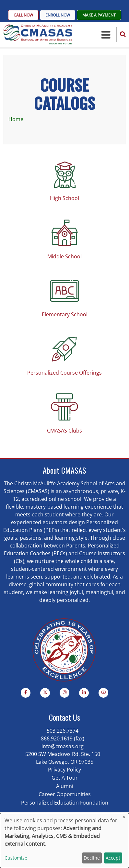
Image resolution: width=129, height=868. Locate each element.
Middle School (64, 256)
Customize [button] (16, 858)
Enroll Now (58, 15)
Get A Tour (65, 778)
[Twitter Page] (45, 693)
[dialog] (64, 840)
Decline (92, 858)
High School (64, 198)
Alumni (65, 786)
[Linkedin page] (84, 693)
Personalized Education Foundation (65, 803)
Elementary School (65, 314)
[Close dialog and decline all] (124, 817)
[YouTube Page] (103, 693)
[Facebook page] (26, 693)
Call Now (23, 15)
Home (16, 119)
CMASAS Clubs (64, 431)
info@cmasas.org (63, 746)
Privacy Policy (64, 770)
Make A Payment (99, 15)
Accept (113, 858)
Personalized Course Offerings (64, 373)
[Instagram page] (64, 693)
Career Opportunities (65, 794)
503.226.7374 (63, 731)
